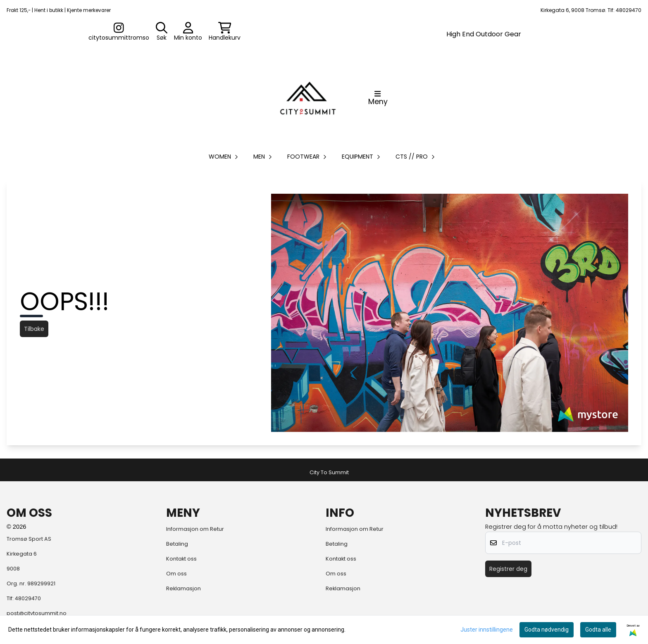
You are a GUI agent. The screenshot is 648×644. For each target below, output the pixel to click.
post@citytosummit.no (37, 613)
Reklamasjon (183, 588)
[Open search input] (162, 32)
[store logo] (308, 98)
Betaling (177, 544)
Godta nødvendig (547, 630)
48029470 (28, 598)
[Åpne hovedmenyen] (378, 98)
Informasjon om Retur (195, 529)
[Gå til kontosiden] (119, 32)
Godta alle (598, 630)
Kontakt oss (181, 559)
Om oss (176, 574)
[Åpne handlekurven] (225, 32)
